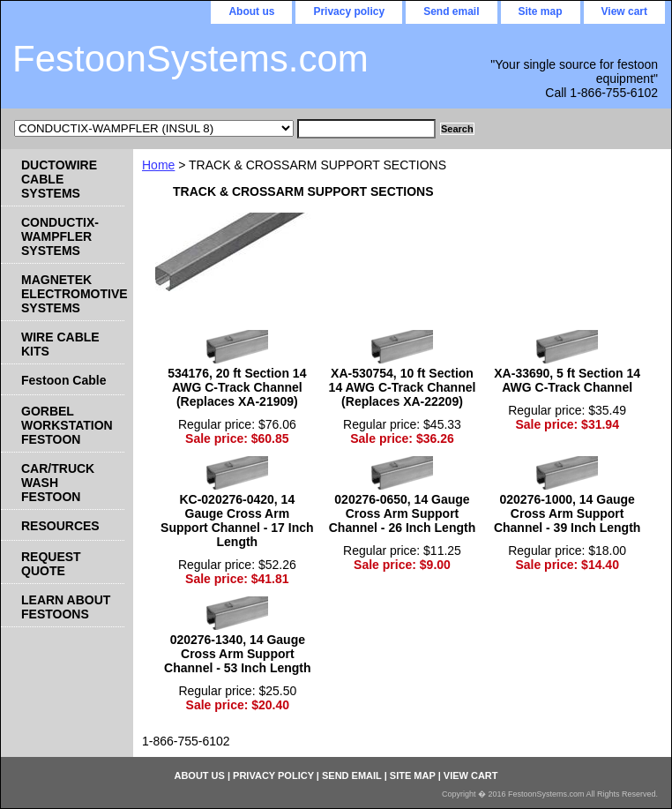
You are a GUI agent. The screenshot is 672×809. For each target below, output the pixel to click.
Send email (451, 11)
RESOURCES (60, 526)
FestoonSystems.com (190, 59)
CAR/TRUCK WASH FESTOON (58, 483)
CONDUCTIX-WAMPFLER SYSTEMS (60, 236)
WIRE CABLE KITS (60, 344)
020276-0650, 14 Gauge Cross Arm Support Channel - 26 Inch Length (402, 513)
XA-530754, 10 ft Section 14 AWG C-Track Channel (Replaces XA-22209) (403, 387)
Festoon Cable (63, 380)
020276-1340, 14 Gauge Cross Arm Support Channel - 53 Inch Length (237, 654)
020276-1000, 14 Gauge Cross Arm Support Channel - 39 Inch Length (567, 513)
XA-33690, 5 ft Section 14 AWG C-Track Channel (567, 380)
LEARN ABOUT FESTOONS (66, 607)
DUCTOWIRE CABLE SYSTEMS (59, 179)
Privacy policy (349, 11)
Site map (541, 11)
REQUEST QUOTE (51, 564)
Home (158, 165)
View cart (624, 11)
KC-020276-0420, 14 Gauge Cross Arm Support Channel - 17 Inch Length (237, 521)
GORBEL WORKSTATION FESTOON (67, 425)
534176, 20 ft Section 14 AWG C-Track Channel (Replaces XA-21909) (237, 387)
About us (251, 11)
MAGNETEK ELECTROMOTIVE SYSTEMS (73, 294)
